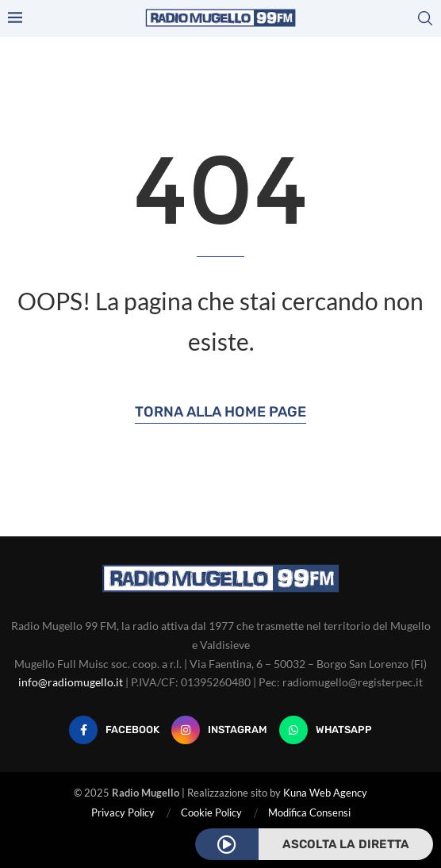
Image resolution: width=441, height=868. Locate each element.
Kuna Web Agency (325, 793)
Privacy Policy (123, 812)
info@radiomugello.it (71, 682)
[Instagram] (219, 730)
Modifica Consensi (309, 812)
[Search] (425, 18)
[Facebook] (114, 730)
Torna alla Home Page (220, 412)
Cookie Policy (211, 812)
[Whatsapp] (326, 730)
